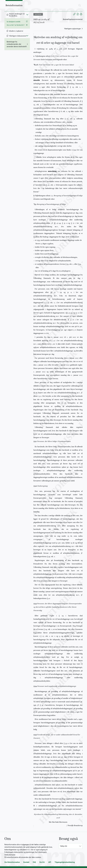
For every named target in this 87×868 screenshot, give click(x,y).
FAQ (34, 862)
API (50, 862)
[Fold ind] (27, 15)
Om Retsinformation (12, 862)
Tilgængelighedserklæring (65, 862)
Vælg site (64, 846)
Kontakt (26, 862)
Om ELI (42, 862)
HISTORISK (38, 14)
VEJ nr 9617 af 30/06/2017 (16, 25)
